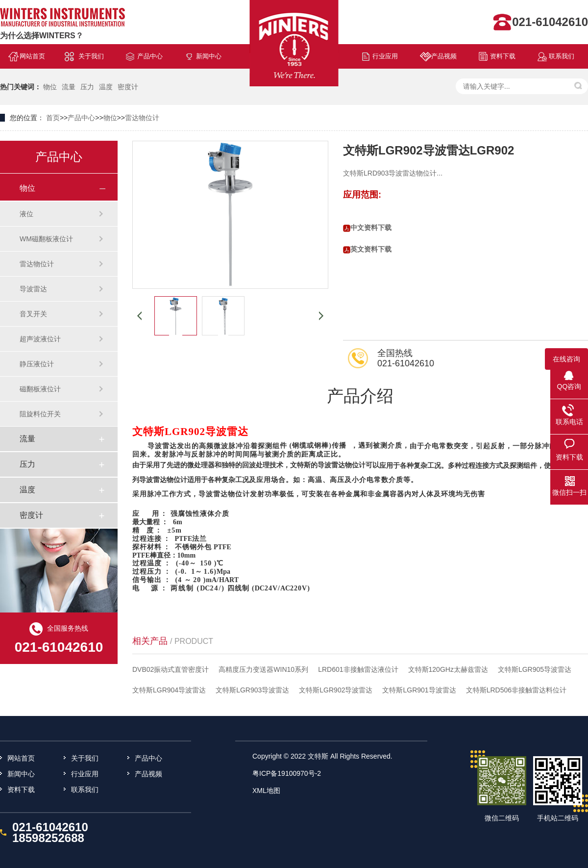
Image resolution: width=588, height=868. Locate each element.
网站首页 (32, 56)
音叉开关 (33, 314)
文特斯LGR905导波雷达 (535, 669)
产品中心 (150, 56)
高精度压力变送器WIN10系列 (263, 669)
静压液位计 (37, 364)
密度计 (128, 87)
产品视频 (444, 56)
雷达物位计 (142, 118)
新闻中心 (209, 56)
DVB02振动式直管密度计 (171, 669)
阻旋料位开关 (40, 414)
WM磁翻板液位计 (46, 239)
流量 (69, 87)
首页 (53, 118)
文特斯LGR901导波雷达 (419, 690)
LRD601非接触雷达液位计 (358, 669)
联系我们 (562, 56)
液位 (26, 214)
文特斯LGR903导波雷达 (252, 690)
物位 (50, 87)
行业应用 (385, 56)
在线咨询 (566, 359)
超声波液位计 (40, 339)
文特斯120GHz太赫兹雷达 (448, 669)
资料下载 (503, 56)
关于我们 (91, 56)
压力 (87, 87)
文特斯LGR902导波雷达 (336, 690)
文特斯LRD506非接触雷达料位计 (516, 690)
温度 (106, 87)
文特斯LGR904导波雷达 (169, 690)
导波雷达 (33, 289)
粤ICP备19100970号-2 (287, 773)
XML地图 (266, 791)
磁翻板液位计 (40, 389)
